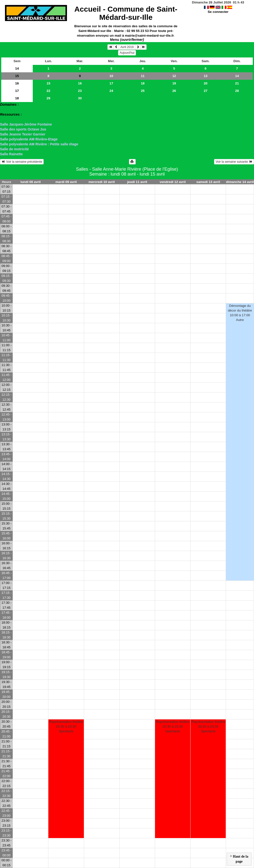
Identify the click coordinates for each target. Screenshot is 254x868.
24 (111, 91)
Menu (127, 40)
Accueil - (126, 13)
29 (48, 98)
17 (111, 83)
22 (48, 91)
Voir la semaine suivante (234, 162)
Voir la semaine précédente (22, 162)
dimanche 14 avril (240, 182)
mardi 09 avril (66, 182)
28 (237, 91)
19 (174, 83)
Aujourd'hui (127, 53)
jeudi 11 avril (137, 182)
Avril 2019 (127, 47)
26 (174, 91)
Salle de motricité (14, 149)
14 (17, 68)
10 (111, 76)
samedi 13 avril (208, 182)
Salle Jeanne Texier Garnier (23, 134)
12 (174, 76)
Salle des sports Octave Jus (23, 129)
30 (80, 98)
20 (206, 83)
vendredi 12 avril (173, 182)
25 (143, 91)
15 (17, 76)
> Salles (7, 109)
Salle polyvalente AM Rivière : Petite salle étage (39, 144)
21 (237, 83)
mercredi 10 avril (102, 182)
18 (143, 83)
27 (206, 91)
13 (206, 76)
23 (80, 91)
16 (17, 83)
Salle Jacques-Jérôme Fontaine (26, 124)
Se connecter (218, 12)
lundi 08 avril (31, 182)
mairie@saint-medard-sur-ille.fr (149, 36)
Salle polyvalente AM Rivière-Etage (29, 139)
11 (143, 76)
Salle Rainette (11, 154)
